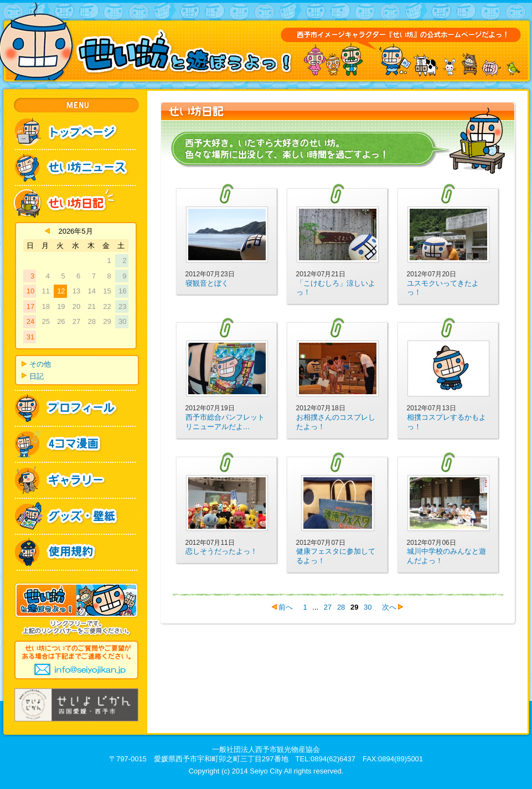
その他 (40, 364)
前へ (286, 607)
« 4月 (47, 231)
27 (328, 607)
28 (341, 607)
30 (368, 607)
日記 (37, 376)
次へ (389, 607)
